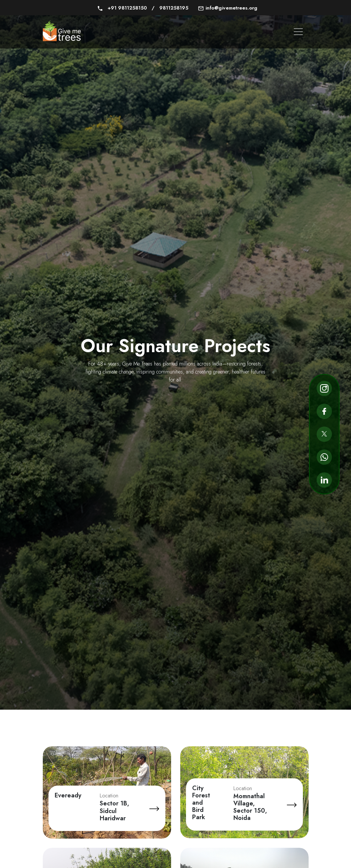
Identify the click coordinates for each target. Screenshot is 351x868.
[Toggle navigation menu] (298, 32)
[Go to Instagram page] (324, 388)
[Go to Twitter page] (324, 434)
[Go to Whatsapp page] (324, 457)
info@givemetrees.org (228, 8)
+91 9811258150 (123, 8)
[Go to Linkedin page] (324, 480)
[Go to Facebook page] (324, 411)
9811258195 (170, 8)
